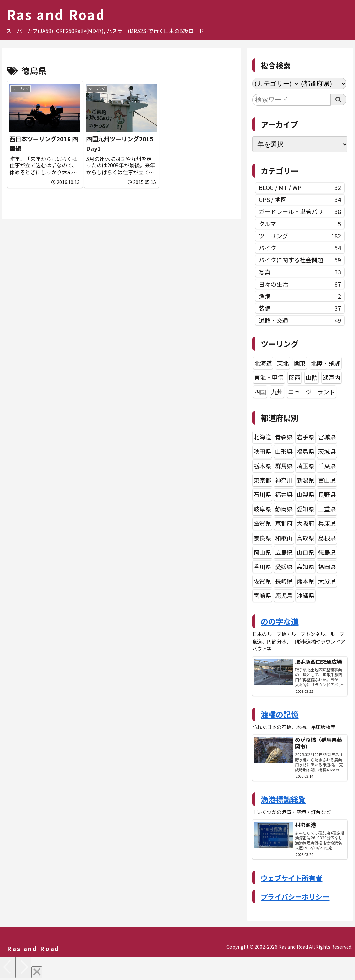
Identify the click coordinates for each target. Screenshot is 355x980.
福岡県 (327, 567)
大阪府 (305, 523)
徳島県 (327, 552)
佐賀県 (262, 581)
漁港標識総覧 (283, 799)
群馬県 (284, 466)
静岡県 (284, 509)
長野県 (327, 494)
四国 (260, 392)
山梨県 (305, 494)
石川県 (262, 494)
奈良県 (262, 538)
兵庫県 (327, 523)
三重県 (327, 509)
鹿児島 (284, 595)
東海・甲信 (269, 377)
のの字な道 (279, 621)
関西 (295, 377)
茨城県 (327, 451)
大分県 (327, 581)
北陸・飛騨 (326, 363)
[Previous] (8, 967)
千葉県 (327, 466)
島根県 (327, 538)
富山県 (327, 480)
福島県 (305, 451)
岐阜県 (262, 509)
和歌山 (284, 538)
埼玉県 (305, 466)
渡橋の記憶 (279, 714)
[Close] (37, 972)
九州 (277, 392)
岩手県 (305, 437)
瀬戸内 (332, 377)
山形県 (284, 451)
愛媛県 (284, 567)
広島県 (284, 552)
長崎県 (284, 581)
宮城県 (327, 437)
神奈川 (284, 480)
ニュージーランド (312, 392)
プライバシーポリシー (295, 897)
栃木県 (262, 466)
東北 (283, 363)
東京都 (262, 480)
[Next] (23, 967)
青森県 (284, 437)
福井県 (284, 494)
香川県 (262, 567)
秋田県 (262, 451)
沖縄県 (305, 595)
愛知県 (305, 509)
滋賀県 (262, 523)
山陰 (312, 377)
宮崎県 (262, 595)
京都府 (284, 523)
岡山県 (262, 552)
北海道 (263, 363)
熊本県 (305, 581)
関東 (300, 363)
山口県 (305, 552)
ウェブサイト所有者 (292, 878)
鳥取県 (305, 538)
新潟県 (305, 480)
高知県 (305, 567)
